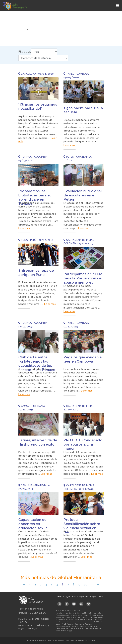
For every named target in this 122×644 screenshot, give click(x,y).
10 (86, 585)
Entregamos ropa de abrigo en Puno (36, 273)
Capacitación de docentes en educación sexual (34, 524)
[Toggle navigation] (118, 6)
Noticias (34, 29)
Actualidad (88, 597)
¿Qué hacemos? (74, 597)
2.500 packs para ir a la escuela (83, 110)
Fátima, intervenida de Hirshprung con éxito (38, 442)
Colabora (99, 597)
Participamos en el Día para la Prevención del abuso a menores (83, 278)
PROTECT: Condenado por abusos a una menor (83, 444)
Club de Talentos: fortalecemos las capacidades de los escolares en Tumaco (37, 363)
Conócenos (61, 597)
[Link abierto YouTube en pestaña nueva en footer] (74, 603)
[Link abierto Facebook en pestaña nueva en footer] (67, 603)
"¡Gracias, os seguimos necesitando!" (38, 106)
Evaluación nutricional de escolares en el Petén (83, 195)
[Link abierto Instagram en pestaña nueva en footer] (59, 603)
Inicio (21, 29)
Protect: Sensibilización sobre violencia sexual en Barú (82, 526)
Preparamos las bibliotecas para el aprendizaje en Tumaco (35, 197)
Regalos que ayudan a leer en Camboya (83, 359)
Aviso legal (42, 640)
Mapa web (31, 640)
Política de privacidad (75, 640)
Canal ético (90, 640)
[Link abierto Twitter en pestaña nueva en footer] (88, 603)
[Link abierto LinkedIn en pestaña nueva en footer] (81, 603)
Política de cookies (56, 640)
